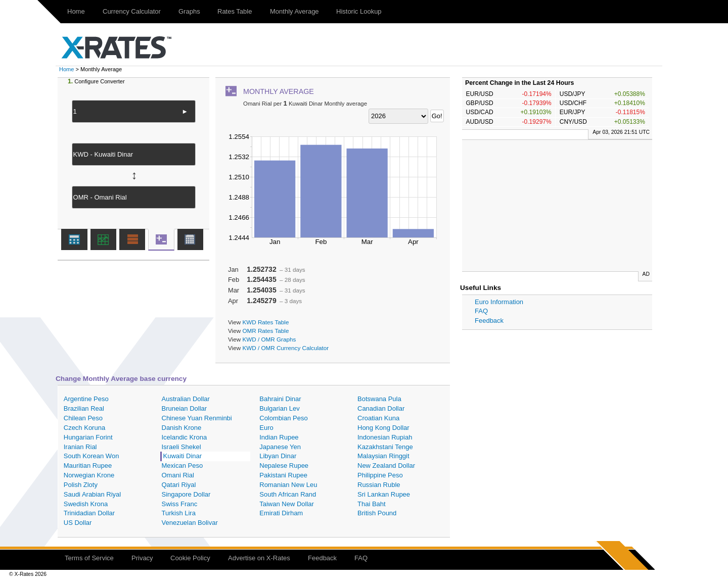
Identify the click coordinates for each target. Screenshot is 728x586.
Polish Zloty (81, 485)
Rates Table (235, 11)
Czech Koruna (84, 428)
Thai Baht (372, 504)
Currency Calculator (132, 11)
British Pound (377, 513)
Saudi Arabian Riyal (92, 494)
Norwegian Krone (89, 475)
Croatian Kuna (378, 418)
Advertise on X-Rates (259, 558)
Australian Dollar (186, 399)
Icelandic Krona (185, 437)
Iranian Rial (80, 447)
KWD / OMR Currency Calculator (285, 348)
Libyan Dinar (278, 456)
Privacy (142, 558)
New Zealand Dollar (386, 466)
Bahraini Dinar (280, 399)
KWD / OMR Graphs (269, 339)
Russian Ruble (379, 485)
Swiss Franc (180, 504)
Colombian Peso (283, 418)
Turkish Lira (179, 513)
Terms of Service (89, 558)
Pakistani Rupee (283, 475)
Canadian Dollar (381, 408)
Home (76, 11)
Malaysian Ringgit (383, 456)
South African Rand (288, 494)
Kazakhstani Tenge (385, 447)
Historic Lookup (359, 11)
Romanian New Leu (288, 485)
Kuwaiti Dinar (183, 456)
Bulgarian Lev (280, 408)
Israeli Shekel (181, 447)
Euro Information (499, 302)
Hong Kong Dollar (383, 428)
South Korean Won (92, 456)
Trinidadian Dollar (89, 513)
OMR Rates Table (265, 331)
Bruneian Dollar (185, 408)
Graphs (189, 11)
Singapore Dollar (186, 494)
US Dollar (78, 523)
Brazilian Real (84, 408)
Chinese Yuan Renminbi (197, 418)
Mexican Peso (183, 466)
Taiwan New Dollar (287, 504)
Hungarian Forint (88, 437)
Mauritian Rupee (88, 466)
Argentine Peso (86, 399)
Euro (266, 428)
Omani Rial (178, 475)
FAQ (481, 311)
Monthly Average (294, 11)
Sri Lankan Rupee (384, 494)
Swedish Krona (86, 504)
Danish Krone (182, 428)
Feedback (489, 321)
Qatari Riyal (179, 485)
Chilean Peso (83, 418)
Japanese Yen (280, 447)
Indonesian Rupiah (385, 437)
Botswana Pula (379, 399)
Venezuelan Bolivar (190, 523)
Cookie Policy (190, 558)
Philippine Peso (380, 475)
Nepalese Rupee (284, 466)
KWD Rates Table (265, 322)
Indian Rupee (279, 437)
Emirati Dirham (281, 513)
